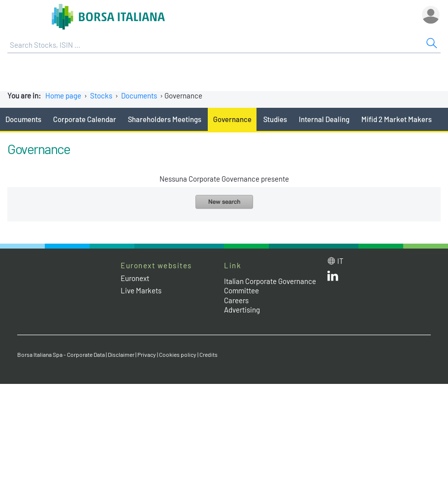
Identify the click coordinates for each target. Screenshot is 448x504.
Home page (63, 95)
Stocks (101, 95)
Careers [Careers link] (236, 300)
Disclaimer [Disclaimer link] (121, 354)
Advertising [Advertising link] (242, 310)
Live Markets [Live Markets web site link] (141, 290)
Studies (275, 119)
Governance (232, 119)
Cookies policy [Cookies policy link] (178, 354)
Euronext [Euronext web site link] (135, 278)
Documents (139, 95)
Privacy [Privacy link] (147, 354)
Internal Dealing (324, 119)
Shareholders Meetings (165, 119)
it (340, 261)
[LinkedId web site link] (333, 278)
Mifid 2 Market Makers (397, 119)
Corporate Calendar (85, 119)
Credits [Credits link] (208, 354)
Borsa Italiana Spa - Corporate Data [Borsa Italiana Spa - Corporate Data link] (61, 354)
